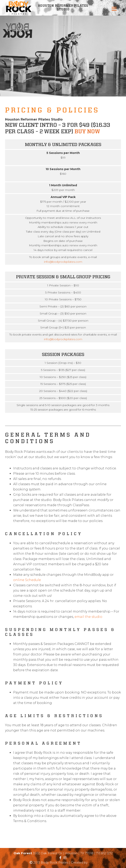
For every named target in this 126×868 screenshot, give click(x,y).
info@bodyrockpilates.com (63, 262)
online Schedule (27, 580)
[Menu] (114, 9)
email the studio (88, 617)
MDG (92, 862)
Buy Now (87, 132)
